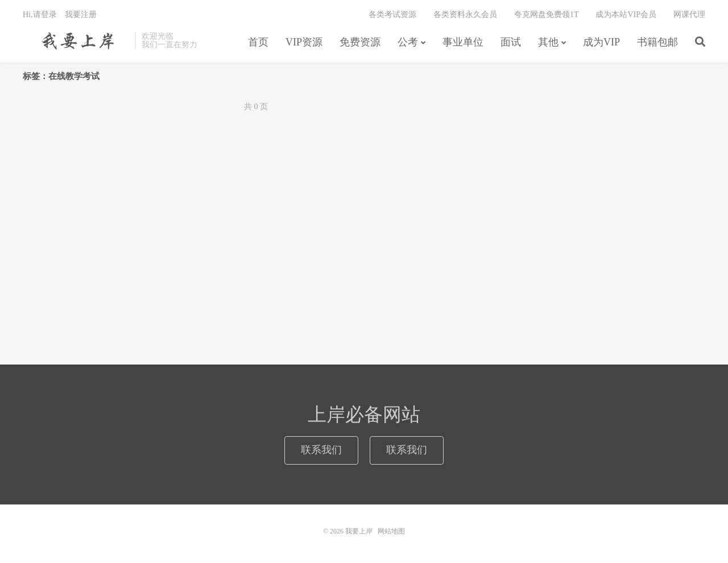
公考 (408, 42)
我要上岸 (76, 40)
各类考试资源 (392, 15)
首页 (258, 42)
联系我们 (321, 450)
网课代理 (689, 15)
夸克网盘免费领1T (547, 15)
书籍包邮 (657, 42)
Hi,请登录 (40, 15)
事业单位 (463, 42)
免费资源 (360, 42)
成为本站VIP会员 (626, 15)
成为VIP (601, 42)
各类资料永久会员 (465, 15)
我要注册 (81, 15)
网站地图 (391, 531)
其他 (548, 42)
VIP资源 (304, 42)
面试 (511, 42)
